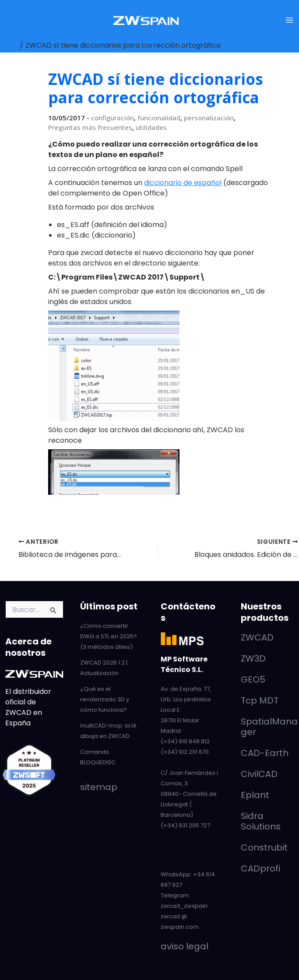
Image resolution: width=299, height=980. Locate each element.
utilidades (151, 127)
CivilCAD (259, 774)
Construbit (264, 847)
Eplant (255, 795)
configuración (113, 118)
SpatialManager (269, 727)
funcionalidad (159, 118)
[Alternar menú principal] (289, 20)
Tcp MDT (260, 700)
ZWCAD (257, 637)
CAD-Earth (265, 753)
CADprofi (260, 868)
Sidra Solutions (261, 821)
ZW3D (253, 658)
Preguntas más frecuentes (90, 127)
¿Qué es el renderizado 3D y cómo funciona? (105, 699)
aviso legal (185, 946)
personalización (209, 118)
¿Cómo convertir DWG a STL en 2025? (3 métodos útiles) (109, 636)
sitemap (99, 787)
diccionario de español (183, 183)
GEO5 (253, 679)
